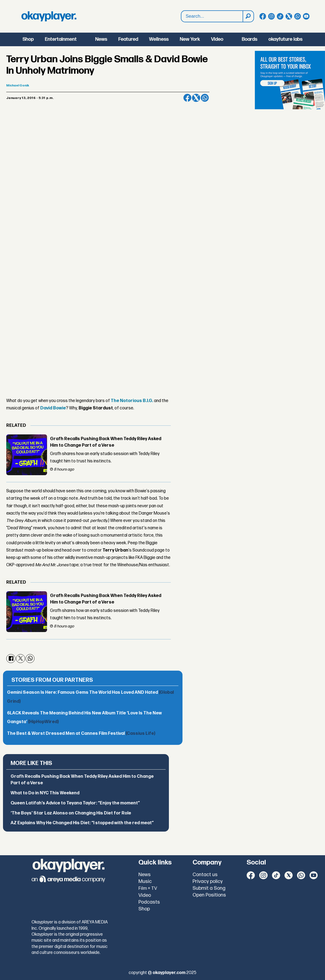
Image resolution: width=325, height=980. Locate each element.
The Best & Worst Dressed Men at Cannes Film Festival (81, 734)
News (101, 39)
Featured (128, 39)
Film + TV (148, 888)
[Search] (248, 16)
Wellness (159, 39)
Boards (250, 39)
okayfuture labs (285, 39)
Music (145, 881)
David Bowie (53, 408)
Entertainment (61, 39)
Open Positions (209, 895)
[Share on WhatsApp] (205, 98)
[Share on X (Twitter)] (196, 98)
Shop (28, 39)
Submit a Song (209, 888)
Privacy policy (208, 881)
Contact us (205, 875)
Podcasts (149, 902)
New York (190, 39)
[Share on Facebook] (187, 98)
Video (217, 39)
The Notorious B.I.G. (132, 401)
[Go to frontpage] (49, 16)
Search (181, 16)
